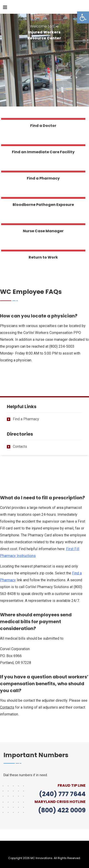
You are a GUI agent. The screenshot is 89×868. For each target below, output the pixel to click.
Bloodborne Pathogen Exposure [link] (43, 205)
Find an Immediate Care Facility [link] (43, 152)
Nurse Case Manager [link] (43, 231)
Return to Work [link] (43, 257)
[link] (83, 17)
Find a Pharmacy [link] (43, 178)
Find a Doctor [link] (43, 126)
